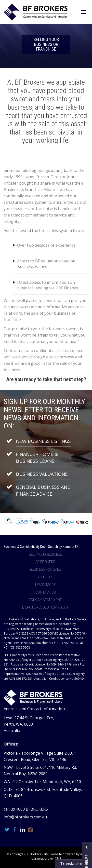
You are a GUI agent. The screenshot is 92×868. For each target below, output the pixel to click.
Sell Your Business (46, 555)
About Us (45, 577)
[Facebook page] (15, 830)
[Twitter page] (8, 830)
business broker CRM (46, 859)
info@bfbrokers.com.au (25, 817)
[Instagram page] (31, 830)
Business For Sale (45, 570)
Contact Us (46, 592)
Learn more (45, 585)
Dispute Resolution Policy (45, 607)
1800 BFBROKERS (32, 809)
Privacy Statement (46, 600)
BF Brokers (45, 562)
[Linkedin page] (23, 830)
